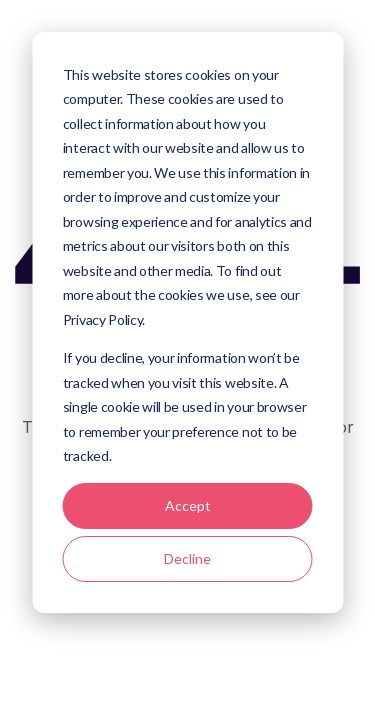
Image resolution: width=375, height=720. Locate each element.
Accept (188, 505)
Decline (187, 558)
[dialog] (187, 322)
